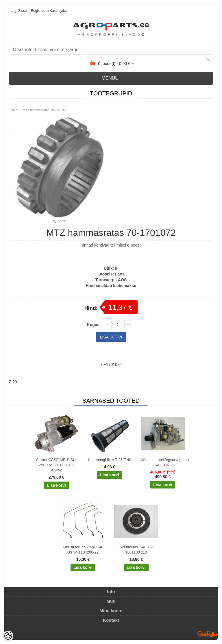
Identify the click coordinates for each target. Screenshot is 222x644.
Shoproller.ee (208, 634)
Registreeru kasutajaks (49, 11)
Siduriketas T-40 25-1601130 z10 (136, 550)
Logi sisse (19, 11)
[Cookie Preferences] (8, 636)
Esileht (13, 110)
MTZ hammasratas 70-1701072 (45, 110)
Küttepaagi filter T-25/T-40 (109, 460)
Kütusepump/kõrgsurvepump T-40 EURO (164, 462)
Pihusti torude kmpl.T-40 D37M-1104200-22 (83, 550)
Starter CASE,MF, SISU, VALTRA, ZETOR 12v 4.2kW (56, 465)
